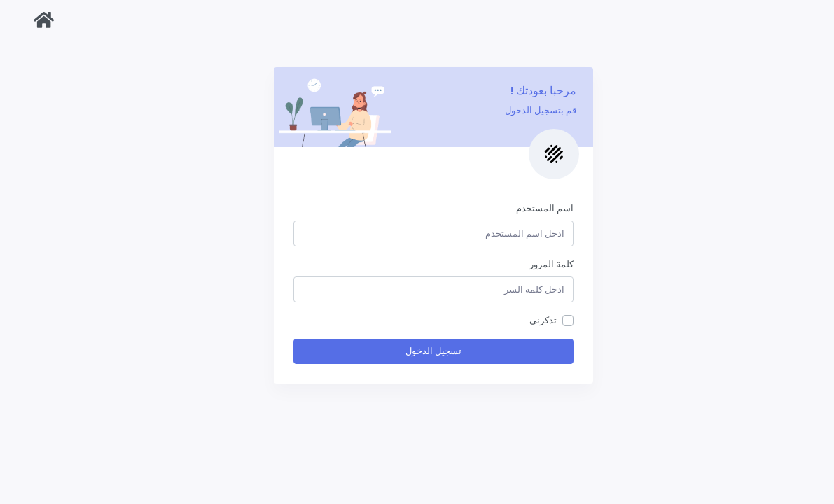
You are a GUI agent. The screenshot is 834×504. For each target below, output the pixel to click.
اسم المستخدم (529, 208)
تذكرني (527, 320)
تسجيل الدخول (417, 351)
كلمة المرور (535, 264)
